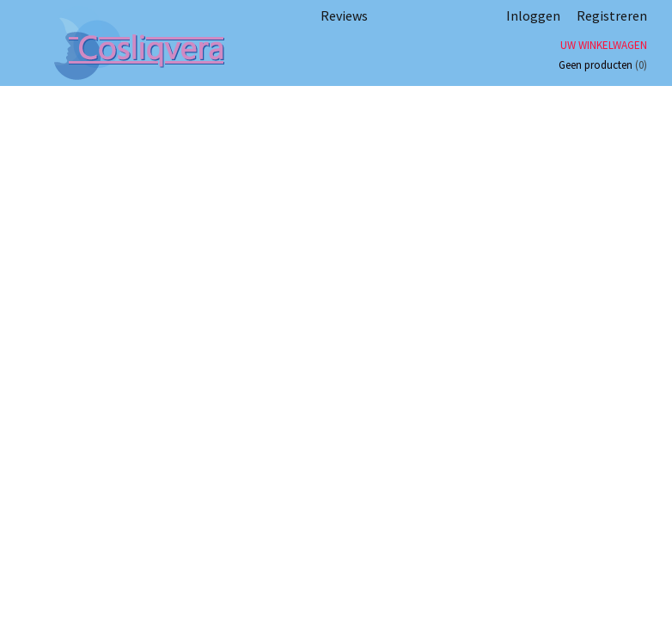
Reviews (344, 15)
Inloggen (533, 15)
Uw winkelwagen (604, 45)
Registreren (612, 15)
